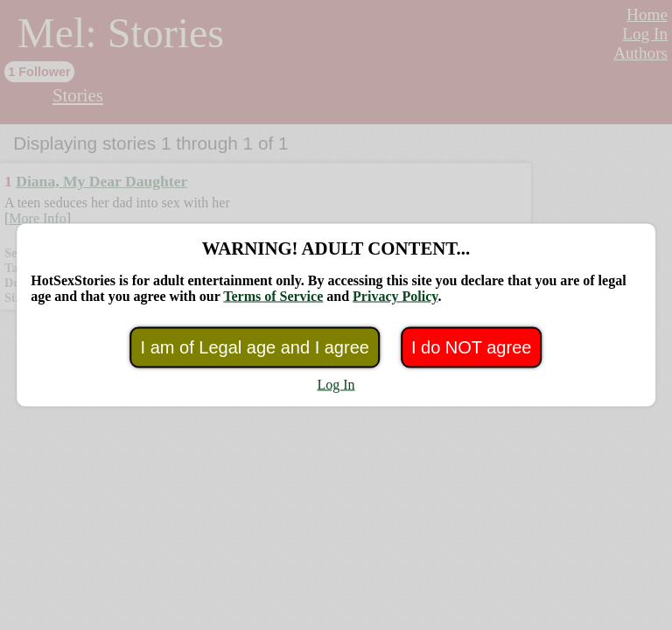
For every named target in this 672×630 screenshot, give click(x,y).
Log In (336, 385)
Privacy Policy (395, 296)
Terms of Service (273, 296)
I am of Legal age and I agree (255, 347)
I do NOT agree (471, 347)
